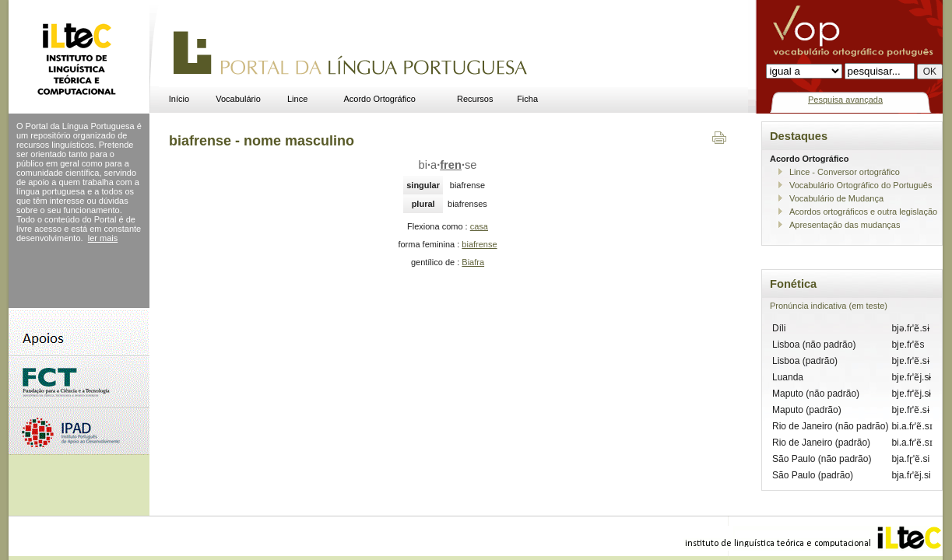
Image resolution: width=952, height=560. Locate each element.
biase (448, 165)
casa (479, 226)
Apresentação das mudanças (845, 225)
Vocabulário (238, 99)
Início (179, 99)
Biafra (473, 262)
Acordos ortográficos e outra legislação (863, 212)
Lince (297, 99)
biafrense (479, 244)
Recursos (475, 99)
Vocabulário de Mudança (836, 198)
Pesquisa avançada (845, 100)
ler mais (103, 238)
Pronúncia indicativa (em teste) (829, 306)
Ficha (527, 99)
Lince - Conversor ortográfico (845, 172)
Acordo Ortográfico (380, 99)
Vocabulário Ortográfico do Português (861, 185)
